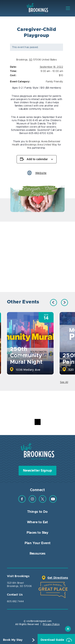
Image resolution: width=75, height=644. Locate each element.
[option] (37, 199)
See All (64, 382)
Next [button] (64, 303)
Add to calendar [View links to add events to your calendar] (37, 159)
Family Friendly (54, 82)
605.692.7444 (15, 601)
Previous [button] (53, 303)
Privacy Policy (51, 624)
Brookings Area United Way (41, 145)
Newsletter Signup (37, 471)
